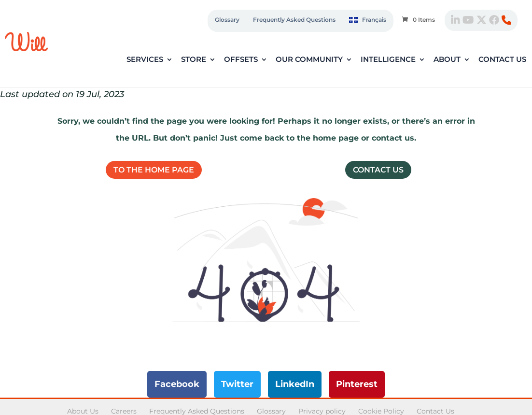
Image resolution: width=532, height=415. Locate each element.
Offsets (241, 60)
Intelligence (388, 60)
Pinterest (357, 384)
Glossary (227, 20)
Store (194, 60)
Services (145, 60)
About (447, 60)
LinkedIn (295, 384)
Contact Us (502, 60)
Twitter (237, 384)
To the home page (154, 170)
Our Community (309, 60)
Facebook (177, 384)
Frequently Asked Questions (294, 20)
